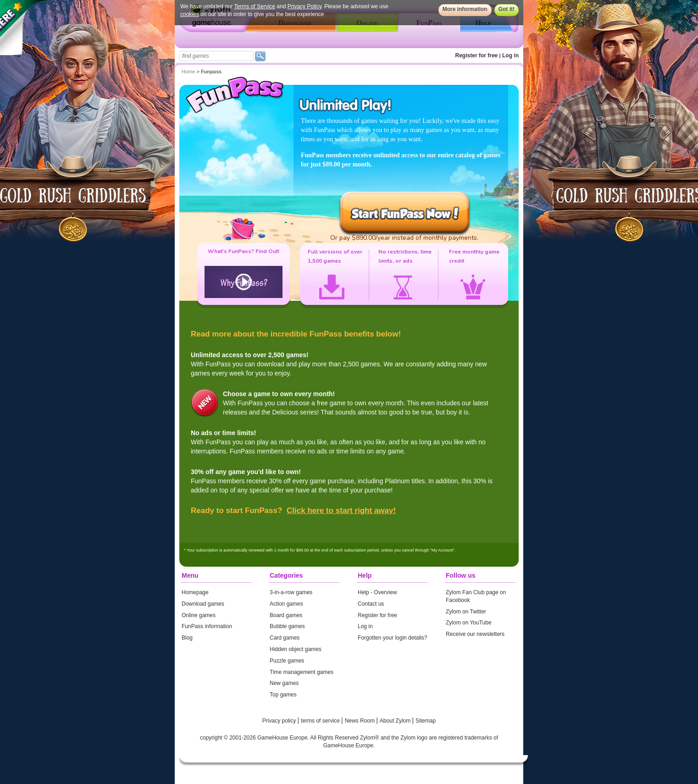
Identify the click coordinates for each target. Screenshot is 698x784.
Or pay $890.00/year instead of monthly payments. (404, 238)
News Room (361, 721)
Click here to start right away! (341, 511)
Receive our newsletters (475, 634)
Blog (187, 638)
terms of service (321, 721)
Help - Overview (377, 592)
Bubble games (287, 626)
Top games (283, 695)
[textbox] (216, 56)
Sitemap (426, 721)
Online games (199, 615)
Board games (286, 615)
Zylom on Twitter (466, 612)
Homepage (195, 592)
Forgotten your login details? (392, 638)
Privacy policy (280, 721)
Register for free (477, 55)
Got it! (507, 9)
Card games (285, 638)
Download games (203, 604)
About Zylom (396, 721)
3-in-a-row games (291, 592)
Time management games (302, 672)
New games (284, 683)
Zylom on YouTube (469, 623)
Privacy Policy (305, 6)
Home (188, 72)
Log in (510, 55)
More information (465, 9)
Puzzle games (287, 661)
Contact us (371, 604)
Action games (286, 604)
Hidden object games (296, 649)
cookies (190, 14)
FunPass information (207, 626)
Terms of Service (255, 6)
